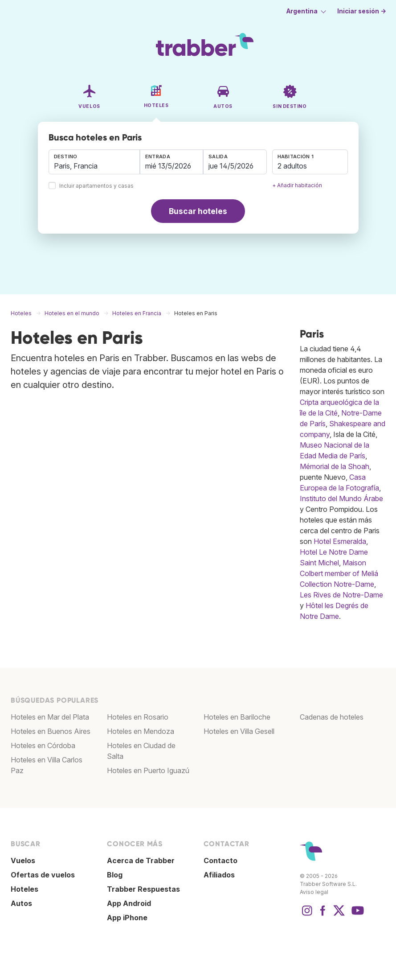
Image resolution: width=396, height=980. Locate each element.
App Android (129, 903)
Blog (115, 875)
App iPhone (127, 918)
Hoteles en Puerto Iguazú (148, 770)
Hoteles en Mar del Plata (50, 717)
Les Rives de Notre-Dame (341, 595)
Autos (21, 903)
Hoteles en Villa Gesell (239, 731)
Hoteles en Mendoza (141, 731)
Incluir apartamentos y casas (96, 186)
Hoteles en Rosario (138, 717)
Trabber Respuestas (143, 889)
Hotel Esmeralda (340, 541)
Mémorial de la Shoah (335, 466)
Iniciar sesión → (362, 11)
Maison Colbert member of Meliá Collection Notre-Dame (339, 573)
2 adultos (292, 166)
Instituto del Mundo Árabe (341, 498)
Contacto (220, 861)
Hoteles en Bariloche (237, 717)
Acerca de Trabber (141, 861)
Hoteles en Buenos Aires (51, 731)
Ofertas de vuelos (43, 875)
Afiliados (219, 875)
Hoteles (24, 889)
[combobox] (94, 162)
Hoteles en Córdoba (43, 745)
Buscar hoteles (198, 211)
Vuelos (23, 861)
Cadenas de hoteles (332, 717)
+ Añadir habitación (297, 185)
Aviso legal (314, 892)
